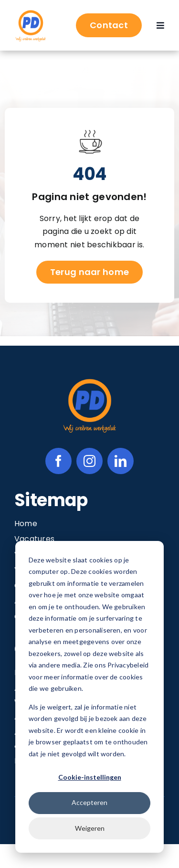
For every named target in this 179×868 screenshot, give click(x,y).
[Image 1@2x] (31, 12)
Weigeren (90, 828)
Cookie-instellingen (90, 777)
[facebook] (58, 461)
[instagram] (89, 461)
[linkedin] (121, 461)
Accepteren (89, 802)
